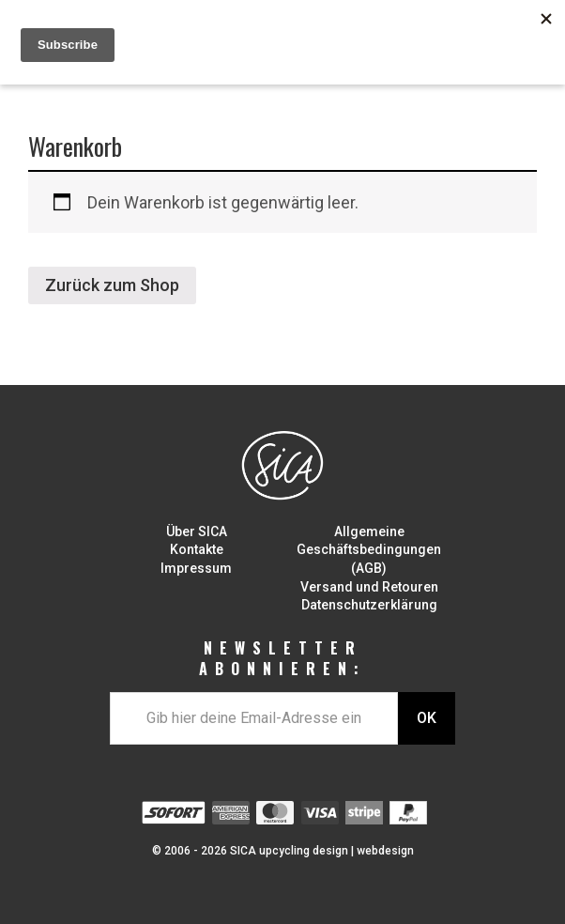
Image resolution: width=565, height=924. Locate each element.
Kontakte (197, 549)
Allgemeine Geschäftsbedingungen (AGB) (369, 550)
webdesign (385, 851)
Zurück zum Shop (112, 285)
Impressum (196, 568)
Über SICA (197, 531)
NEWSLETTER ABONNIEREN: (282, 659)
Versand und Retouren (369, 587)
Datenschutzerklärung (369, 605)
